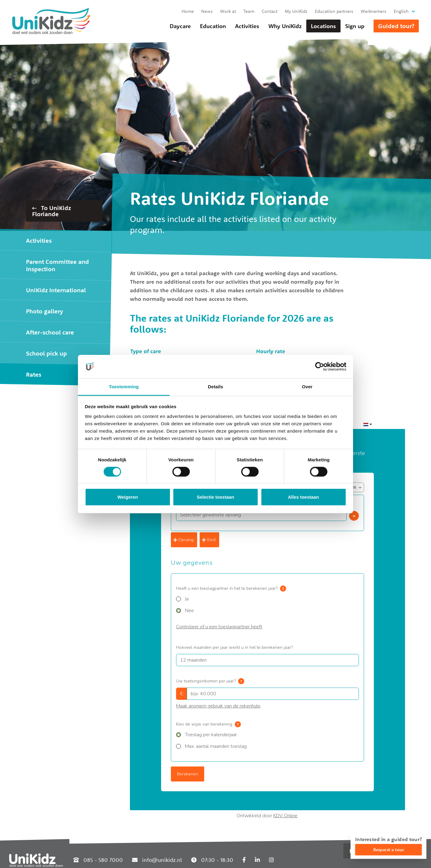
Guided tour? (396, 26)
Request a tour (389, 850)
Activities (247, 26)
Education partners (334, 11)
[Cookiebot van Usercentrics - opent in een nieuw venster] (320, 367)
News (207, 11)
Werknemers (374, 11)
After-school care (50, 332)
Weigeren (128, 497)
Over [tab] (307, 387)
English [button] (401, 11)
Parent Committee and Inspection (57, 265)
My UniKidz (296, 11)
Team (249, 11)
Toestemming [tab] (124, 387)
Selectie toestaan (216, 497)
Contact (270, 11)
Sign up (355, 26)
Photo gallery (44, 311)
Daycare (180, 26)
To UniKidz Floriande (52, 211)
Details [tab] (215, 387)
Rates (34, 374)
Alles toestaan (304, 497)
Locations (323, 26)
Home (188, 11)
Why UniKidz (285, 26)
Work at (228, 11)
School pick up (46, 353)
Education (213, 26)
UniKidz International (56, 290)
